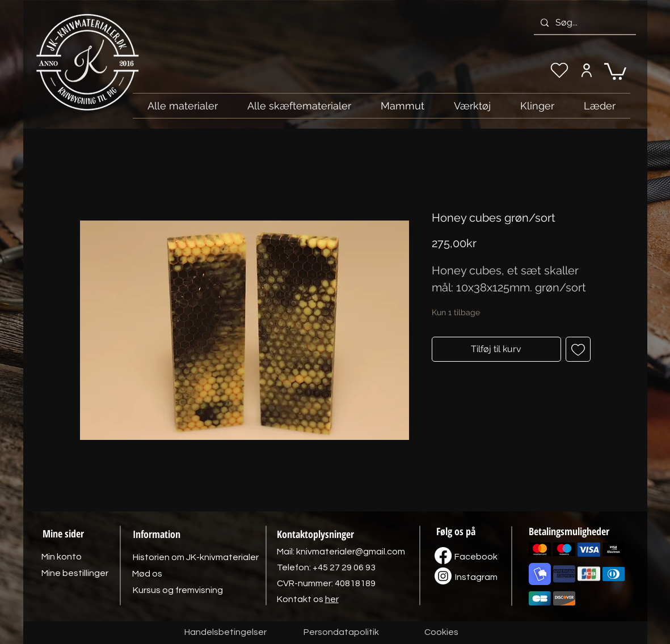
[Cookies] (441, 633)
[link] (615, 71)
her (332, 599)
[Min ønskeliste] (559, 70)
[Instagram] (477, 577)
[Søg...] (584, 23)
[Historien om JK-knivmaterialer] (196, 557)
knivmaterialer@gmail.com (351, 552)
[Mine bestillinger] (75, 573)
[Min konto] (587, 70)
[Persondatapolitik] (342, 633)
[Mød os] (148, 574)
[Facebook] (476, 557)
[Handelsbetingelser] (226, 633)
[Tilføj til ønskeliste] (578, 349)
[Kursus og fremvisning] (178, 590)
